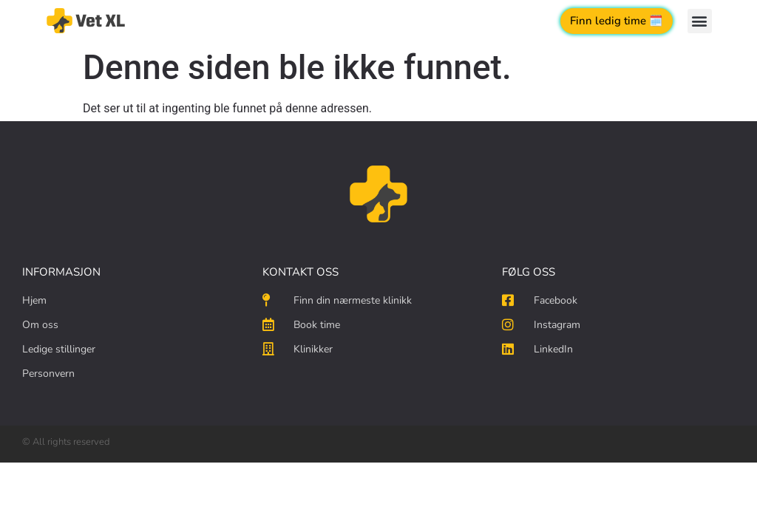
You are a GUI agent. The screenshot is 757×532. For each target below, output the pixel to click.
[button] (700, 21)
